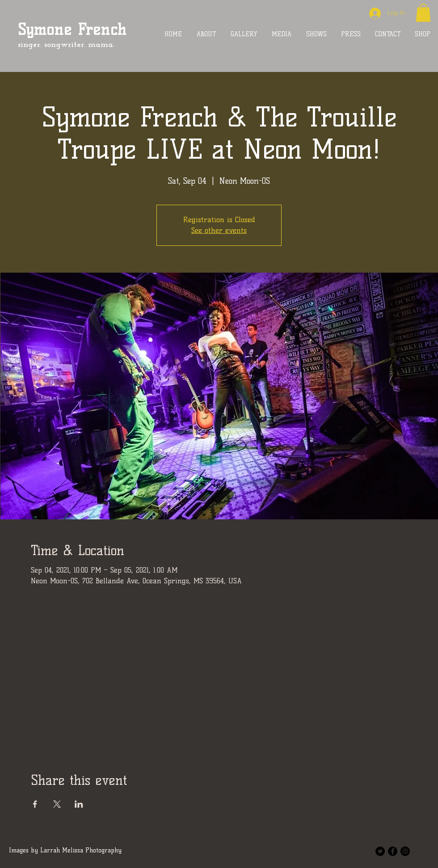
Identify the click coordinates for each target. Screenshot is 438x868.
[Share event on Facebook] (35, 804)
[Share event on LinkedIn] (79, 804)
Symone (45, 29)
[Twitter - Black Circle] (380, 851)
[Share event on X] (57, 804)
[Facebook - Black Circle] (393, 851)
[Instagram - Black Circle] (405, 851)
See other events (219, 230)
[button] (423, 13)
